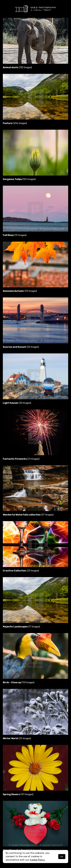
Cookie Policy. (37, 860)
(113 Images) (19, 682)
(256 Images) (15, 123)
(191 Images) (18, 794)
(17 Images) (21, 627)
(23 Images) (21, 571)
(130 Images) (17, 67)
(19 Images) (15, 235)
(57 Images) (28, 515)
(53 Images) (21, 347)
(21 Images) (21, 459)
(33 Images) (17, 403)
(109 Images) (19, 179)
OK (62, 857)
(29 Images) (17, 738)
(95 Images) (20, 291)
